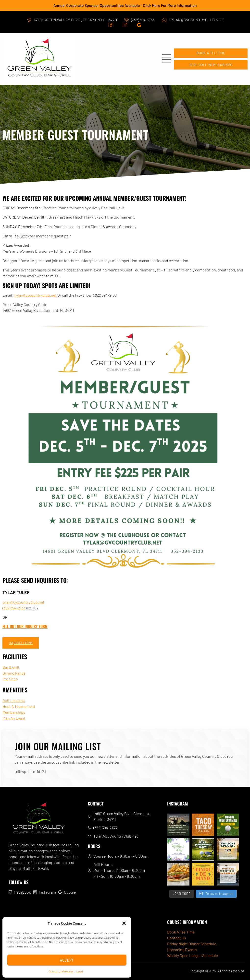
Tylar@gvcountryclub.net (35, 295)
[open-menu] (168, 59)
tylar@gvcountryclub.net (23, 602)
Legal (79, 971)
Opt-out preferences (61, 971)
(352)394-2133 (14, 608)
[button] (124, 923)
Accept (67, 960)
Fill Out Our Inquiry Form (25, 626)
